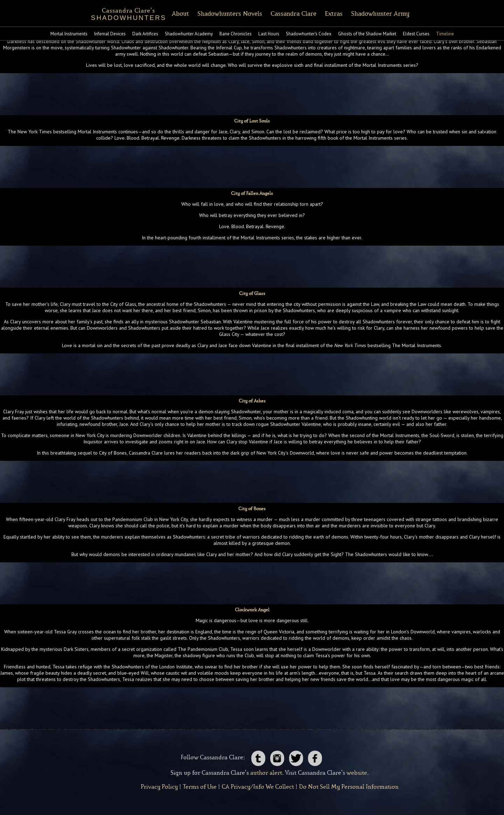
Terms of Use (200, 787)
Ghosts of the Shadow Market (367, 34)
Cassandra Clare (300, 14)
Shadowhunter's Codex (309, 34)
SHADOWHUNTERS (122, 13)
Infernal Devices (110, 34)
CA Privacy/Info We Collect (258, 787)
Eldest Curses (416, 34)
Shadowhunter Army (387, 14)
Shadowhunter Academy (189, 34)
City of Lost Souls (252, 121)
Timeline (445, 34)
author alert (266, 773)
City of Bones (252, 509)
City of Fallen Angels (252, 194)
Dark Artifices (145, 34)
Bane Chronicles (236, 34)
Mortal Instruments (69, 34)
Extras (340, 14)
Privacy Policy (159, 787)
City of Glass (252, 294)
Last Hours (269, 34)
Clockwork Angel (252, 610)
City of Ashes (252, 401)
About (187, 14)
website (357, 773)
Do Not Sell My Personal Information (349, 787)
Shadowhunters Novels (236, 14)
